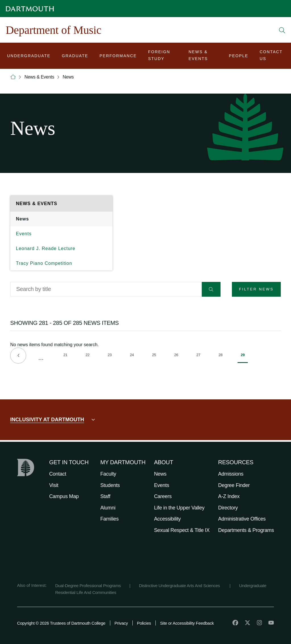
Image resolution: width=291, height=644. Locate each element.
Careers (163, 496)
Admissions (231, 474)
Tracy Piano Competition (44, 263)
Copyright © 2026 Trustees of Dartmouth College (61, 623)
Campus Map (64, 496)
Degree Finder (234, 485)
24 (133, 356)
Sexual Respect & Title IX (182, 530)
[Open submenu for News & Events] (203, 56)
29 (244, 358)
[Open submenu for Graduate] (75, 56)
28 (222, 356)
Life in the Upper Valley (179, 508)
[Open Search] (282, 30)
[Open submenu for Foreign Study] (163, 56)
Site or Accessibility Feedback (187, 623)
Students (110, 485)
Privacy (121, 623)
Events (24, 234)
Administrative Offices (242, 519)
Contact (58, 474)
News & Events (39, 77)
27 (200, 356)
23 (111, 356)
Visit (54, 485)
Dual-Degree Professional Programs (88, 586)
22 (89, 356)
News (68, 77)
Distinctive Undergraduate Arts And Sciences (180, 586)
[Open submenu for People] (239, 56)
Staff (105, 496)
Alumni (108, 508)
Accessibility (167, 519)
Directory (228, 508)
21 (67, 356)
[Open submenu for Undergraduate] (29, 56)
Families (110, 519)
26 (178, 356)
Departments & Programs (246, 530)
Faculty (108, 474)
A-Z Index (229, 496)
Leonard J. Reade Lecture (46, 248)
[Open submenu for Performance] (118, 56)
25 (156, 356)
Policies (144, 623)
